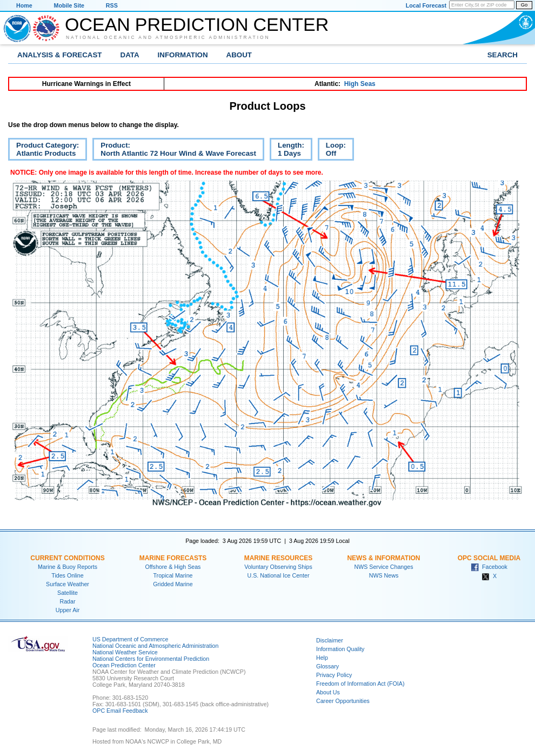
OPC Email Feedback (120, 711)
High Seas (360, 84)
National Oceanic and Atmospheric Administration (168, 37)
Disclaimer (330, 640)
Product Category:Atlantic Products (44, 151)
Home (24, 5)
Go (524, 5)
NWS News (384, 575)
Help (322, 658)
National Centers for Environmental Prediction (151, 659)
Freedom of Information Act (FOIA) (360, 684)
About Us (328, 692)
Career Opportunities (343, 701)
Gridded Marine (173, 584)
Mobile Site (69, 5)
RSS (112, 5)
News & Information (383, 558)
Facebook (489, 567)
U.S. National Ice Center (279, 575)
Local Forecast (426, 5)
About (239, 55)
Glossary (327, 666)
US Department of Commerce (130, 639)
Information (183, 55)
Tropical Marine (173, 575)
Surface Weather (68, 584)
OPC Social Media (489, 558)
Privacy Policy (334, 675)
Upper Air (68, 610)
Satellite (68, 593)
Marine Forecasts (173, 558)
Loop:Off (332, 151)
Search (503, 55)
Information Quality (340, 649)
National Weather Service (125, 652)
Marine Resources (279, 558)
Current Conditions (67, 558)
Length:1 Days (287, 151)
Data (130, 55)
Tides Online (67, 575)
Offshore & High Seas (173, 567)
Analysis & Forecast (60, 55)
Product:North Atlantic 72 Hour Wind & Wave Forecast (174, 151)
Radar (67, 601)
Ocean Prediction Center (197, 24)
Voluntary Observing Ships (278, 567)
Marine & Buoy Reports (68, 567)
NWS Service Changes (384, 567)
